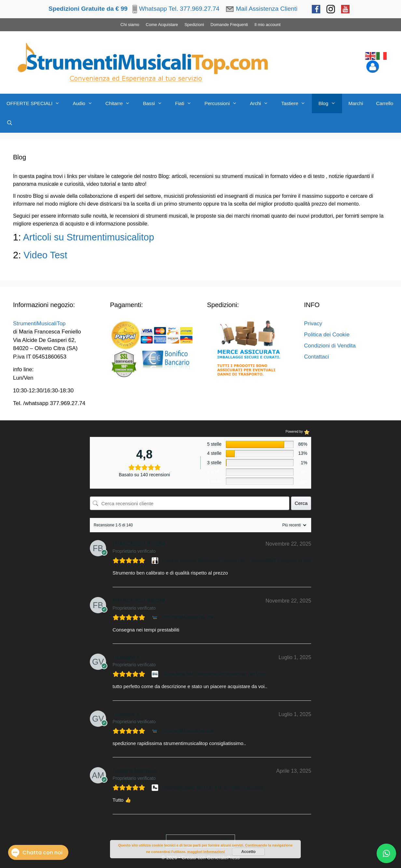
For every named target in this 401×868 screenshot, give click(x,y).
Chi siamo (130, 25)
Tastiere (297, 103)
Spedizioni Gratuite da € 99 (88, 9)
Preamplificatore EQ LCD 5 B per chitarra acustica (213, 788)
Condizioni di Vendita (330, 346)
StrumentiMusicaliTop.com (189, 617)
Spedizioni (194, 25)
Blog (330, 103)
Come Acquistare (162, 25)
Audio (86, 103)
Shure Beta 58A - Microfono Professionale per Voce (214, 674)
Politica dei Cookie (327, 335)
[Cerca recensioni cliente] (190, 503)
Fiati (187, 103)
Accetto (248, 852)
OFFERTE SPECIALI (36, 103)
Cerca (301, 503)
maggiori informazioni (206, 852)
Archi (262, 103)
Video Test (47, 255)
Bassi (156, 103)
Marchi (356, 103)
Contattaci (317, 357)
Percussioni (224, 103)
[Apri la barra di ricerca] (10, 123)
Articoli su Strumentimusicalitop (89, 237)
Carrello (385, 103)
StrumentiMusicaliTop (39, 324)
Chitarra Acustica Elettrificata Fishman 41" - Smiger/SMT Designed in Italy (237, 561)
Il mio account (268, 25)
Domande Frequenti (229, 25)
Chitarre (121, 103)
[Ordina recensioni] (293, 525)
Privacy (313, 324)
